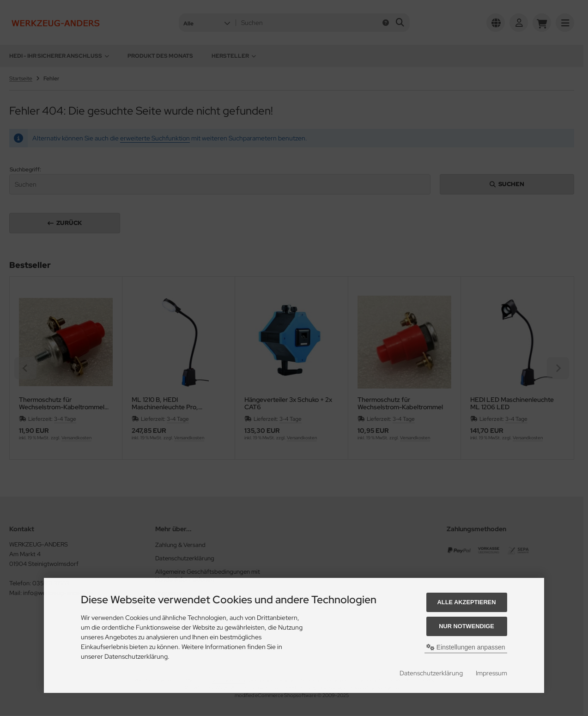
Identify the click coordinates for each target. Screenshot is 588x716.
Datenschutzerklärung (431, 673)
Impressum (491, 673)
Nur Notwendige (466, 626)
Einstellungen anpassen (466, 647)
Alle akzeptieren (467, 602)
